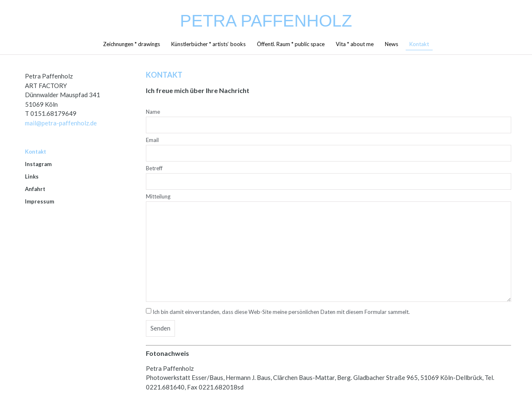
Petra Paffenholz (266, 21)
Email (152, 140)
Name (153, 112)
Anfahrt (35, 189)
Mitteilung (158, 197)
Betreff (154, 169)
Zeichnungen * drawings (132, 44)
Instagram (38, 164)
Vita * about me (355, 44)
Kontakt (419, 44)
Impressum (39, 201)
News (392, 44)
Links (32, 176)
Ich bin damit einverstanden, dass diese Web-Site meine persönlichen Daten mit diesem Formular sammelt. (281, 312)
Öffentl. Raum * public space (291, 44)
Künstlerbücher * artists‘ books (208, 44)
